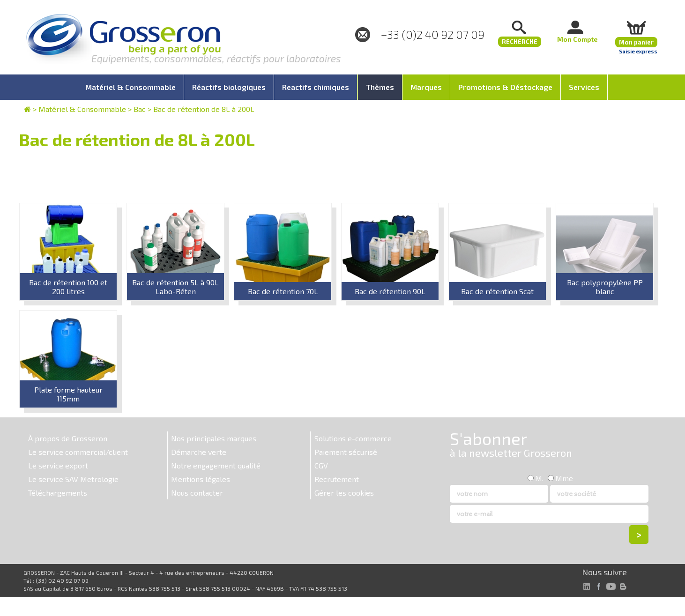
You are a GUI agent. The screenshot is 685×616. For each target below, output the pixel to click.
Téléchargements (58, 493)
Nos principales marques (214, 438)
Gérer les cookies (344, 493)
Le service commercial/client (78, 452)
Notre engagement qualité (216, 465)
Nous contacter (197, 493)
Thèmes (380, 87)
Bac (140, 109)
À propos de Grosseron (68, 438)
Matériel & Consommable (82, 109)
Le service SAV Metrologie (73, 479)
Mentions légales (201, 479)
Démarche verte (199, 452)
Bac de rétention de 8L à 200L (204, 109)
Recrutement (337, 479)
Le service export (58, 465)
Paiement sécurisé (346, 452)
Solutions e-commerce (353, 438)
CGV (321, 465)
